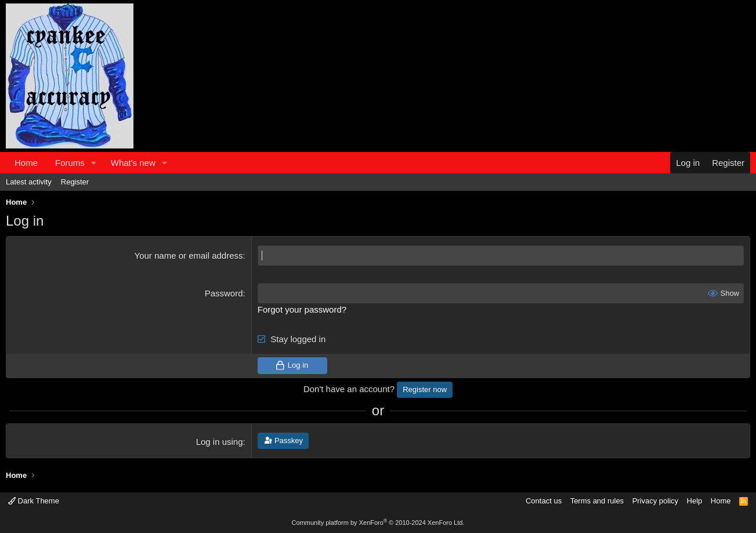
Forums (70, 163)
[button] (94, 163)
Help (695, 501)
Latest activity (29, 182)
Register (75, 182)
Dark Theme (34, 501)
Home (26, 163)
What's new (133, 163)
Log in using (220, 442)
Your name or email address (189, 255)
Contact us (544, 501)
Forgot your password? (302, 309)
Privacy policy (655, 501)
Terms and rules (597, 501)
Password (224, 293)
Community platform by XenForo (378, 523)
